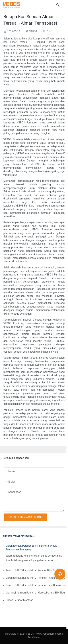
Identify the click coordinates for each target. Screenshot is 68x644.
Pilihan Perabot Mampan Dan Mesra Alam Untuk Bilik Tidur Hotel (19, 600)
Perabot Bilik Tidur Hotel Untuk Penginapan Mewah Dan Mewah (19, 570)
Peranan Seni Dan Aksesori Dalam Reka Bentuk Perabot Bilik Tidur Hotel (51, 585)
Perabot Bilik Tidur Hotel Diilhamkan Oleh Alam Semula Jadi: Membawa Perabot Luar (19, 585)
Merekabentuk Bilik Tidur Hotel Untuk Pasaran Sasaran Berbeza (51, 593)
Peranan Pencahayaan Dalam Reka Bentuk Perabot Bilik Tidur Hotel (51, 578)
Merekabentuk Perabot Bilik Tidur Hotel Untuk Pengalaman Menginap (31, 548)
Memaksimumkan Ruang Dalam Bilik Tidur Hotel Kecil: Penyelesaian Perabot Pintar (19, 593)
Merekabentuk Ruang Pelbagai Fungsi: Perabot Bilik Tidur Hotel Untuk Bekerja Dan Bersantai (19, 578)
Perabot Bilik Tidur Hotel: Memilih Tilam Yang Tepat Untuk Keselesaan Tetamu (51, 570)
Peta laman (34, 637)
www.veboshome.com (49, 634)
